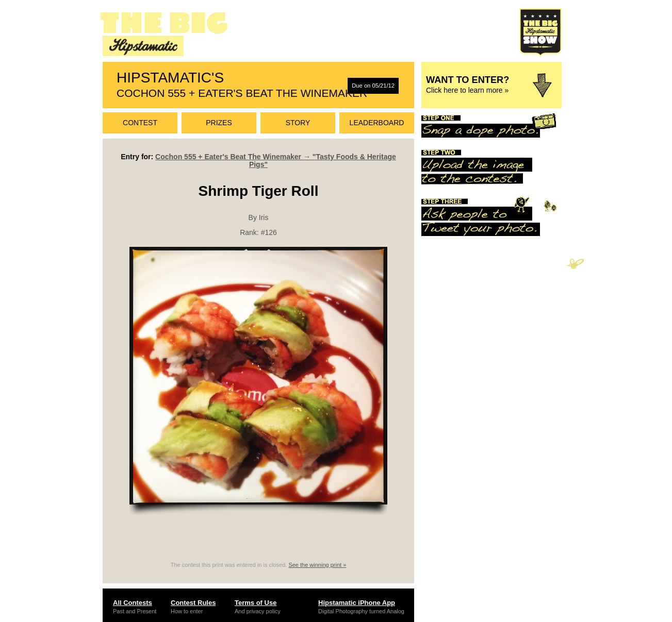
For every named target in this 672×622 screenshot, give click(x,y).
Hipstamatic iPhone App (357, 603)
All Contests (133, 603)
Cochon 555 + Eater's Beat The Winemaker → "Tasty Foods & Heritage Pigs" (276, 161)
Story (298, 123)
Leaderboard (377, 123)
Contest (140, 123)
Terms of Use (256, 603)
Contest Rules (193, 603)
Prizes (219, 123)
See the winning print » (317, 565)
